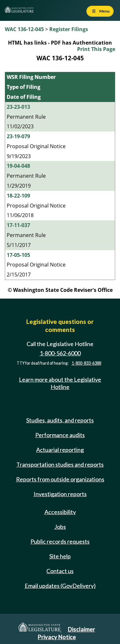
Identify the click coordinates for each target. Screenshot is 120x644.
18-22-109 (18, 196)
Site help (60, 556)
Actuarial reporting (60, 450)
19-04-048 (18, 166)
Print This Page (96, 49)
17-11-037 (18, 225)
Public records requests (60, 541)
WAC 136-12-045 (24, 29)
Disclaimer (81, 629)
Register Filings (69, 29)
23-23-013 (18, 107)
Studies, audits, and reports (60, 420)
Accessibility (60, 512)
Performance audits (60, 435)
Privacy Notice (57, 637)
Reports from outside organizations (60, 479)
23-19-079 (18, 136)
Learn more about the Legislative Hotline (60, 383)
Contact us (60, 571)
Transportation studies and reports (60, 464)
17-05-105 (18, 255)
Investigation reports (60, 494)
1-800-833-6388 (86, 363)
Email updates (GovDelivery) (60, 586)
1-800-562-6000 (60, 353)
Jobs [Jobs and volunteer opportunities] (60, 527)
